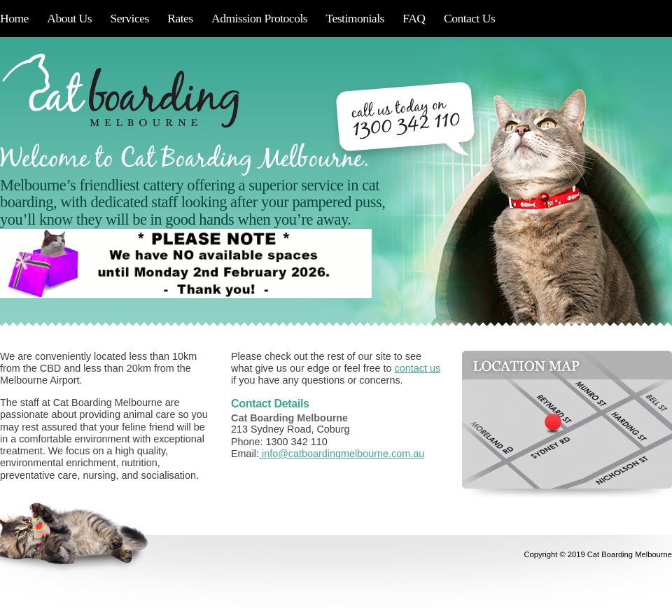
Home (14, 18)
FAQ (414, 18)
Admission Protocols (259, 18)
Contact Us (469, 18)
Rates (180, 18)
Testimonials (355, 18)
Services (129, 18)
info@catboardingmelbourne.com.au (342, 454)
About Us (69, 18)
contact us (418, 368)
